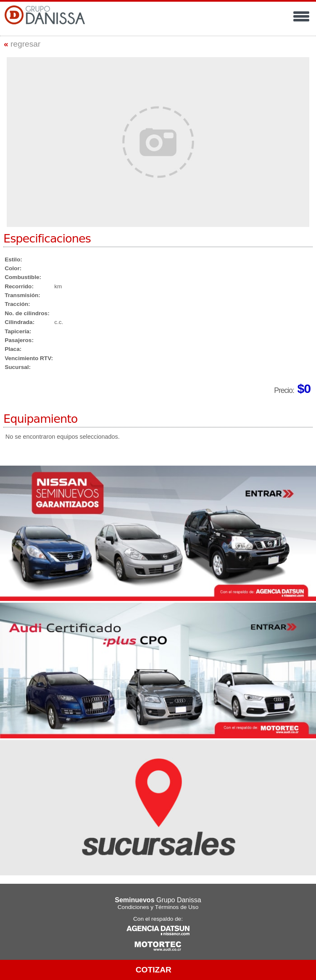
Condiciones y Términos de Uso (158, 907)
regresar (22, 44)
